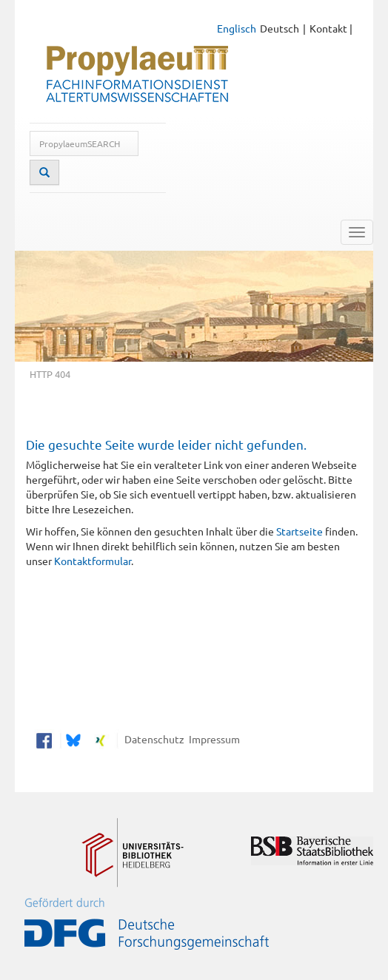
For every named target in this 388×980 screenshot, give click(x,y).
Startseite (300, 531)
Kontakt (328, 28)
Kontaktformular (93, 561)
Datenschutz (152, 739)
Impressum (212, 739)
